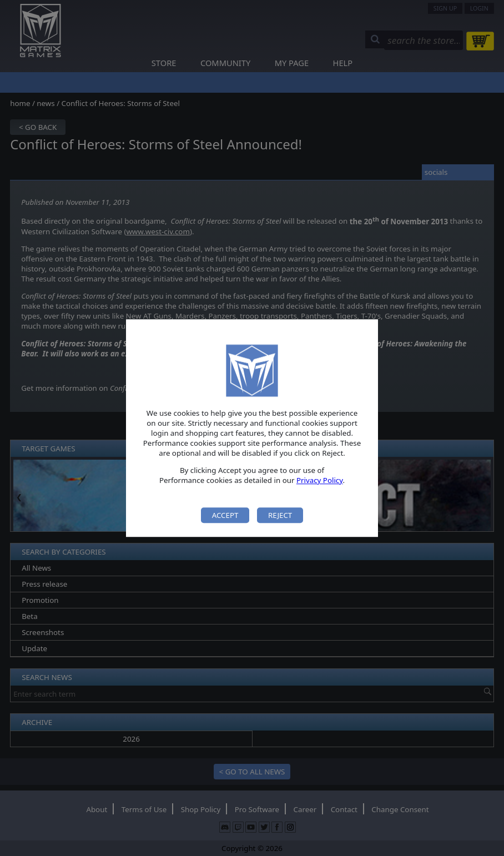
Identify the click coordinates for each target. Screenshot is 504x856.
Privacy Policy (320, 480)
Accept (225, 515)
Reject (280, 515)
